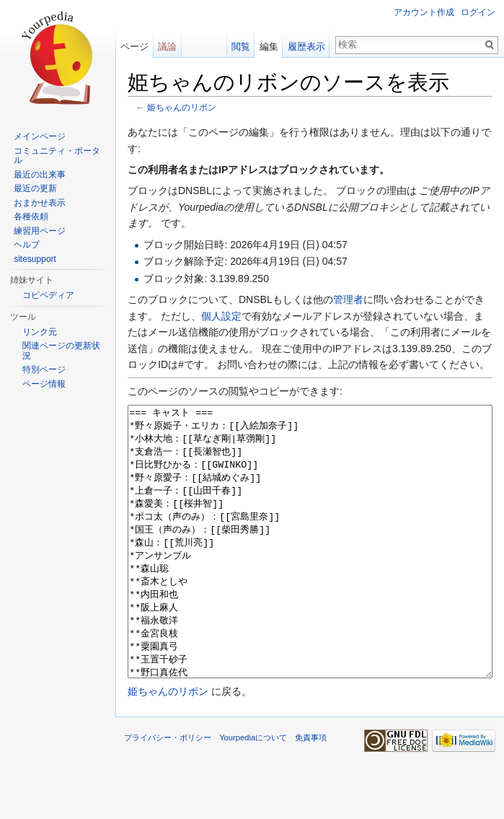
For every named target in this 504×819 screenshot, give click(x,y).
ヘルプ (27, 245)
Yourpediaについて (253, 792)
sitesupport (35, 259)
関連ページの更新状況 (61, 351)
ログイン (478, 12)
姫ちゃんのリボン (182, 107)
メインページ (40, 136)
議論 (167, 47)
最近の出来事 (40, 175)
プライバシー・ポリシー (168, 792)
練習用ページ (40, 231)
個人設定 (221, 316)
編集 (269, 47)
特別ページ (44, 369)
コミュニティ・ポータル (57, 156)
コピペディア (48, 295)
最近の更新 (35, 188)
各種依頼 (31, 216)
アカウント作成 (424, 12)
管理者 (348, 299)
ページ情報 (44, 384)
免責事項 (311, 792)
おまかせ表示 (40, 203)
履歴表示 (306, 47)
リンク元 (40, 332)
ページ (134, 47)
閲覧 (241, 47)
